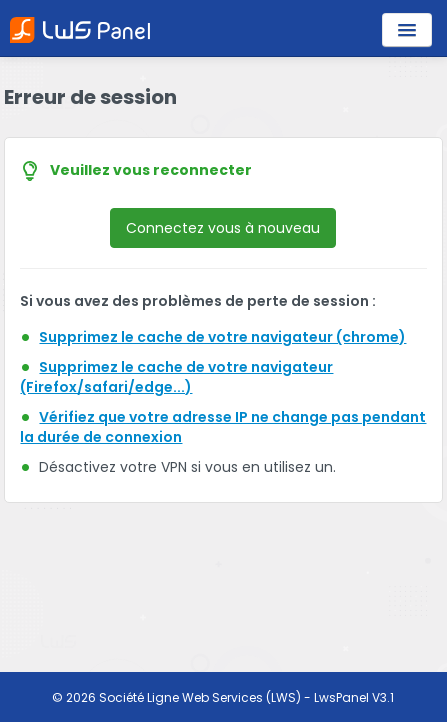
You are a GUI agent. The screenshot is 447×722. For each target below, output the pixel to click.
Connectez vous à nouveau (223, 228)
